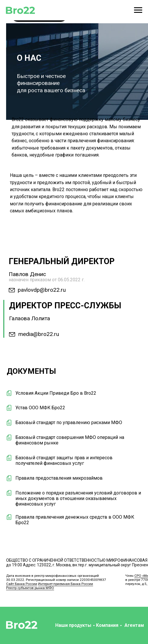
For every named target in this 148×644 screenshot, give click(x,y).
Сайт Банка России (22, 584)
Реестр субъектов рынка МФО (30, 588)
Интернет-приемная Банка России (66, 584)
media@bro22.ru (39, 334)
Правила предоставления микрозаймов (59, 478)
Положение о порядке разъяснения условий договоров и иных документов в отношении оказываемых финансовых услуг (78, 498)
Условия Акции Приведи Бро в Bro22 (56, 393)
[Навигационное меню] (138, 10)
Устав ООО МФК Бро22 (40, 408)
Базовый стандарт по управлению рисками (63, 422)
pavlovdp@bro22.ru (42, 290)
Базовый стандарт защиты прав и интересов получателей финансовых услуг (64, 460)
